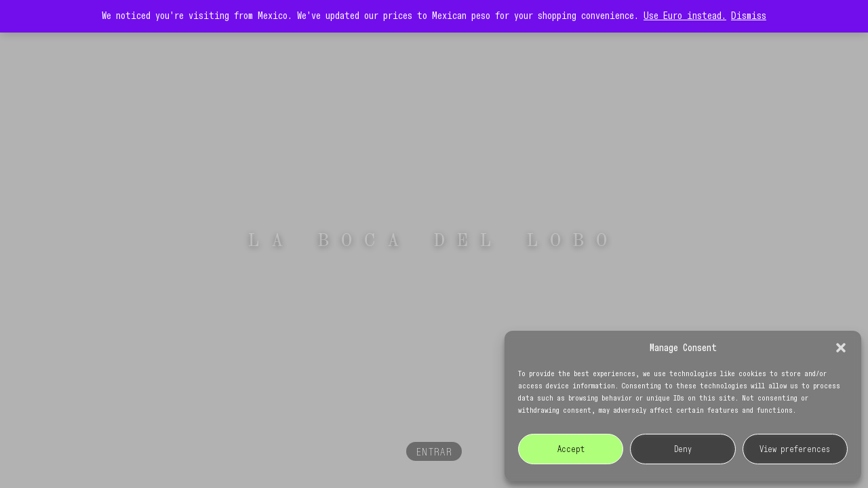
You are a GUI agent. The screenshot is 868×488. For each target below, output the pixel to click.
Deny (683, 449)
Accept (571, 449)
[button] (841, 348)
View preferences (795, 449)
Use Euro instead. (685, 16)
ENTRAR (434, 453)
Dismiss (749, 16)
